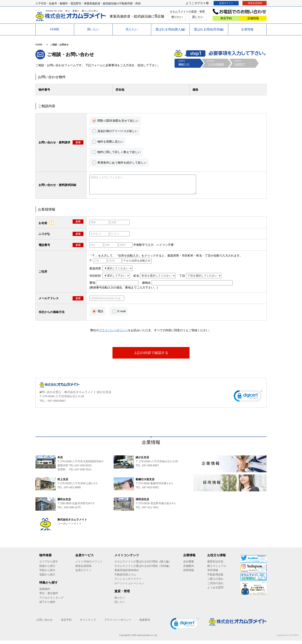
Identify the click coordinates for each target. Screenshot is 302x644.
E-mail (122, 315)
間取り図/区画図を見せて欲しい (118, 121)
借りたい (177, 17)
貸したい (198, 17)
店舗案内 (189, 569)
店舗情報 (253, 18)
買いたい (93, 29)
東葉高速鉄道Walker (127, 574)
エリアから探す (49, 565)
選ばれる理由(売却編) (209, 29)
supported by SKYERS (287, 639)
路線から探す (47, 569)
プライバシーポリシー (118, 623)
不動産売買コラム (125, 578)
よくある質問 (215, 591)
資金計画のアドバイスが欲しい (118, 131)
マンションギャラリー (128, 582)
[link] (248, 400)
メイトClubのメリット (89, 565)
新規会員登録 (255, 3)
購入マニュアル (217, 569)
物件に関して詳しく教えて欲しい (119, 152)
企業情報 (247, 29)
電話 (100, 315)
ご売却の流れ (215, 587)
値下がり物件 (47, 605)
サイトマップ (88, 623)
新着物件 (45, 592)
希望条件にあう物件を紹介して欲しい (122, 163)
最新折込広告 (215, 565)
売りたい (132, 29)
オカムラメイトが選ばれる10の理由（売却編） (143, 569)
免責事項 (145, 623)
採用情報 (189, 574)
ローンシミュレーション (129, 587)
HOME (55, 29)
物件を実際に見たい (110, 142)
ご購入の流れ (215, 582)
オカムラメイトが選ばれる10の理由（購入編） (143, 565)
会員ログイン (226, 3)
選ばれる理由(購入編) (170, 29)
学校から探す (47, 574)
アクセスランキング (51, 601)
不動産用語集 (215, 578)
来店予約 (226, 18)
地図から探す (47, 578)
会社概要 (189, 565)
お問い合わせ (44, 623)
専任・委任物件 (49, 597)
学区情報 (213, 574)
